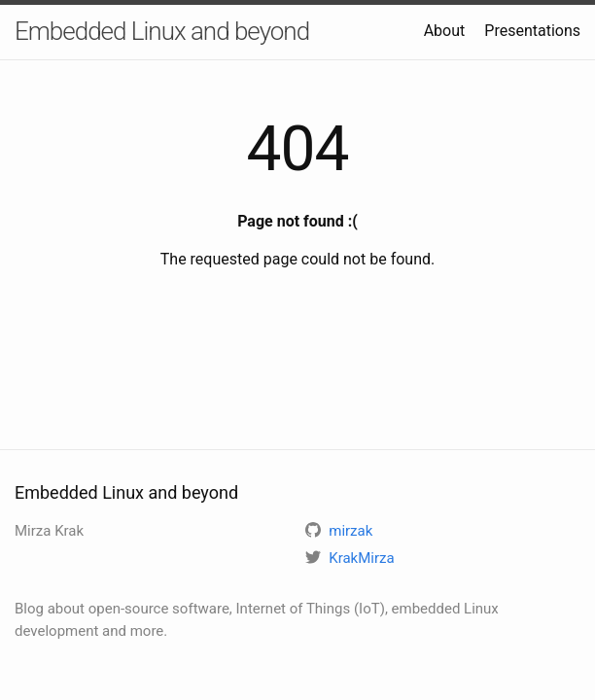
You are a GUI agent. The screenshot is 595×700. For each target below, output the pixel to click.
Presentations (532, 31)
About (445, 31)
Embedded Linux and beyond (162, 31)
